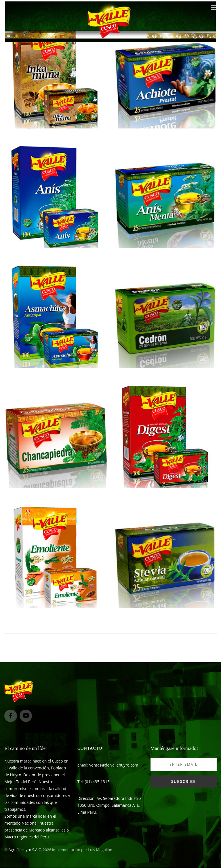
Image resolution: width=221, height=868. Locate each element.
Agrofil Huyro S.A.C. (25, 850)
